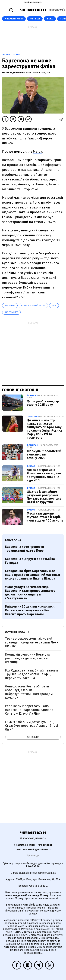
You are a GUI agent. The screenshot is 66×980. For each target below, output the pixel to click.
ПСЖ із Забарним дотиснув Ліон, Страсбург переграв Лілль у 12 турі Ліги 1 (32, 726)
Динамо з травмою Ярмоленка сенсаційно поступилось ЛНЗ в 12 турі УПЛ (44, 475)
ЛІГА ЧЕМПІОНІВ (14, 19)
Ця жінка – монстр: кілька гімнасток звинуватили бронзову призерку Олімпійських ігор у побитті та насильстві (44, 429)
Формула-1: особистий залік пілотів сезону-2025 (44, 455)
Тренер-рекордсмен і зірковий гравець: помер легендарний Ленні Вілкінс (32, 642)
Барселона (10, 306)
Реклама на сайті (24, 845)
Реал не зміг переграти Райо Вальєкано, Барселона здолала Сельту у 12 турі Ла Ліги (29, 710)
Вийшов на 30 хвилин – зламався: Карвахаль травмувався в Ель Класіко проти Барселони (30, 610)
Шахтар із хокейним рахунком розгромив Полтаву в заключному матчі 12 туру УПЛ (44, 497)
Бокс (50, 19)
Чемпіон (6, 55)
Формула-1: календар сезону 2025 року (43, 403)
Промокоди (33, 855)
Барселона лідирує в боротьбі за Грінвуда (30, 561)
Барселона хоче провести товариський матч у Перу (24, 549)
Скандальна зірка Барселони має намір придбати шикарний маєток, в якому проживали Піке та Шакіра (32, 575)
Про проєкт (45, 845)
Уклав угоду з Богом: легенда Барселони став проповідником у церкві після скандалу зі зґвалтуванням (30, 593)
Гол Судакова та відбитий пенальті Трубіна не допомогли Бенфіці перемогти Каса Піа (31, 674)
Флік (54, 306)
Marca (38, 151)
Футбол (35, 19)
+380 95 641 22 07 (39, 886)
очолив (29, 235)
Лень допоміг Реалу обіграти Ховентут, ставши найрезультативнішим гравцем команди (29, 692)
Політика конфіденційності (33, 849)
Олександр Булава (14, 72)
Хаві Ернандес (11, 312)
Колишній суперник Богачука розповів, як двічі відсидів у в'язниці (27, 658)
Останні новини (17, 632)
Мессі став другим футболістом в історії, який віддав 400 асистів (45, 517)
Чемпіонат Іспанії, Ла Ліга (33, 306)
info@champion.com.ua (43, 873)
